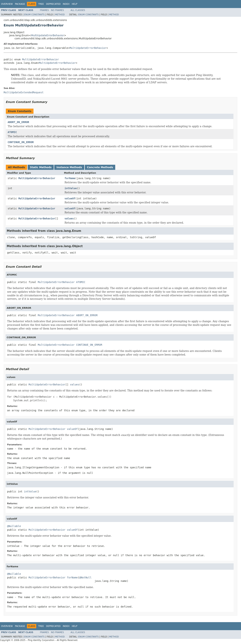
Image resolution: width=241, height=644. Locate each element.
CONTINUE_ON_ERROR (21, 142)
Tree (41, 4)
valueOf (70, 198)
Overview (7, 4)
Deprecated (53, 4)
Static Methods (41, 167)
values (69, 218)
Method (60, 15)
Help (75, 4)
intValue (71, 188)
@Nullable (14, 526)
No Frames (57, 10)
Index (66, 4)
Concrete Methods (100, 167)
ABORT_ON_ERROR (18, 122)
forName (70, 178)
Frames (45, 10)
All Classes (78, 10)
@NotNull (85, 577)
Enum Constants (34, 15)
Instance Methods (69, 167)
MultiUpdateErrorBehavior (47, 35)
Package (20, 4)
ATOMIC (12, 132)
